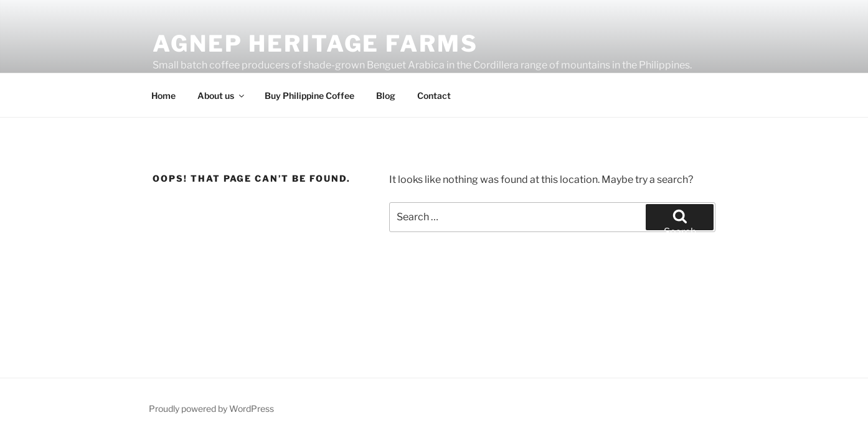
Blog (386, 96)
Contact (434, 96)
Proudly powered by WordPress (211, 408)
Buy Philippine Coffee (309, 96)
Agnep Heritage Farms (315, 44)
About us (222, 96)
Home (163, 96)
